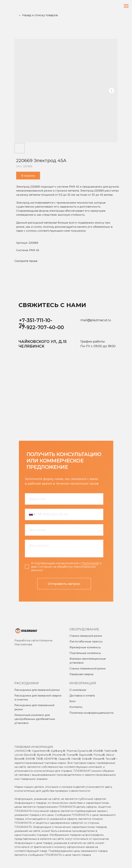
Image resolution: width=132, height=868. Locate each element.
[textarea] (64, 549)
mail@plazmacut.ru (96, 320)
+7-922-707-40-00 (41, 327)
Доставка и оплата (82, 696)
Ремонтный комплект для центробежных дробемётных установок (35, 719)
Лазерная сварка (81, 674)
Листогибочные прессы (86, 641)
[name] (64, 499)
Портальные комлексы (85, 653)
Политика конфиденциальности (91, 713)
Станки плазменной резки (87, 668)
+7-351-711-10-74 (36, 323)
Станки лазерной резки (86, 636)
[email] (64, 530)
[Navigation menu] (126, 6)
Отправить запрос (64, 584)
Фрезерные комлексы (85, 647)
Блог (73, 701)
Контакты (76, 707)
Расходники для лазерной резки (37, 690)
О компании (78, 690)
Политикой (90, 563)
